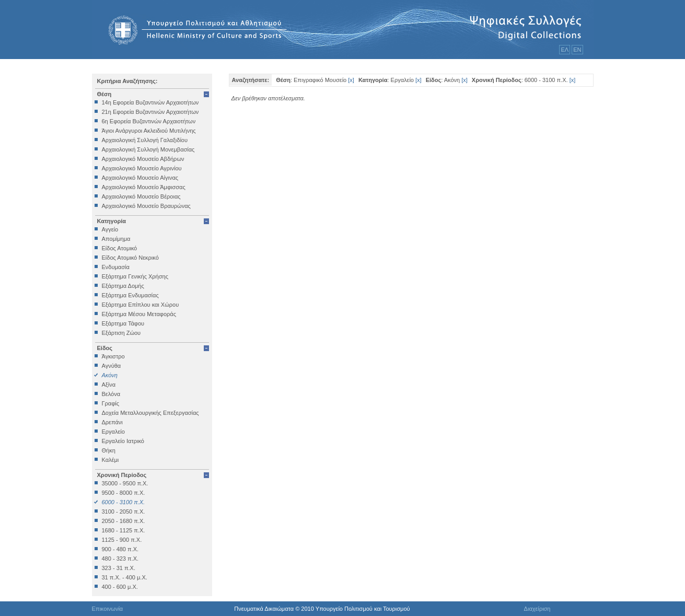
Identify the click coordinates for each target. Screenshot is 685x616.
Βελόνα (111, 394)
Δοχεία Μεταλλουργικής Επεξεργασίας (150, 413)
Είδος (105, 348)
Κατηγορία (112, 221)
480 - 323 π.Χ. (120, 559)
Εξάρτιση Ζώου (121, 333)
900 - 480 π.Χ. (120, 549)
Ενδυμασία (116, 267)
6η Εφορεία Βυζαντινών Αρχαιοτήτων (149, 121)
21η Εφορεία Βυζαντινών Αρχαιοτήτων (150, 112)
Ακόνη (110, 375)
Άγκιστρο (113, 356)
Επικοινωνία (108, 609)
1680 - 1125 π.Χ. (124, 530)
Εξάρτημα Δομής (123, 286)
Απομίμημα (116, 239)
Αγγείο (110, 229)
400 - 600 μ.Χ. (120, 587)
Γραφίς (111, 403)
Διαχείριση (537, 609)
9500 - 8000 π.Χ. (124, 493)
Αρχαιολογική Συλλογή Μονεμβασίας (148, 149)
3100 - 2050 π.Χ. (124, 512)
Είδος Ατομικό (120, 248)
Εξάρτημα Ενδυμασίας (130, 295)
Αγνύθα (112, 366)
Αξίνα (109, 385)
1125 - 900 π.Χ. (122, 540)
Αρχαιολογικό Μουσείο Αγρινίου (142, 168)
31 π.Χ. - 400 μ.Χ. (125, 577)
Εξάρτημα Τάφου (123, 323)
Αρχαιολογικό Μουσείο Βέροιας (141, 196)
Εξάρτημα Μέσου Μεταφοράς (139, 314)
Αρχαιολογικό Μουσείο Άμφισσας (144, 187)
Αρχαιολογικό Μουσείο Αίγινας (140, 178)
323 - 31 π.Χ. (119, 568)
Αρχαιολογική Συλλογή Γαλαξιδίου (145, 140)
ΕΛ (565, 50)
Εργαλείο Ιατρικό (123, 441)
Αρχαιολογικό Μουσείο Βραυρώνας (146, 206)
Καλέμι (111, 460)
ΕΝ (577, 50)
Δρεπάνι (112, 422)
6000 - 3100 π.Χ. (124, 502)
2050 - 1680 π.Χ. (124, 521)
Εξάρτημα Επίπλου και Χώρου (141, 305)
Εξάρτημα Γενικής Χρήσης (135, 276)
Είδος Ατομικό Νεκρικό (130, 258)
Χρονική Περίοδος (122, 475)
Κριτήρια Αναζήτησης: (127, 81)
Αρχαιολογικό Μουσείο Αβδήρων (143, 159)
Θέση (105, 94)
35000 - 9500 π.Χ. (125, 483)
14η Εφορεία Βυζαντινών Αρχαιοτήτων (150, 102)
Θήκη (109, 450)
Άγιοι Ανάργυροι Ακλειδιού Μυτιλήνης (149, 131)
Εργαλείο (113, 432)
